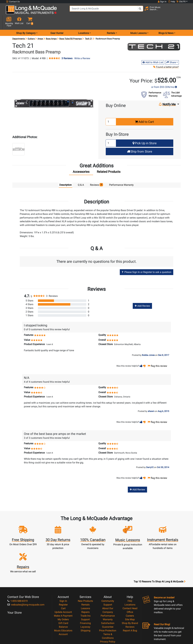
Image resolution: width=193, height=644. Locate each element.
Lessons (85, 579)
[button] (186, 11)
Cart (63, 579)
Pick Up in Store (145, 132)
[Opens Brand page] (154, 36)
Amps (40, 28)
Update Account (63, 583)
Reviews (130, 598)
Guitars (31, 28)
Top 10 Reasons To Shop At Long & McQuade (160, 552)
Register (63, 576)
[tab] (81, 162)
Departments (19, 28)
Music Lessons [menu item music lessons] (138, 22)
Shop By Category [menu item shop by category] (26, 22)
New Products (85, 572)
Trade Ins (85, 587)
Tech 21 (89, 28)
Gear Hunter (57, 22)
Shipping (85, 601)
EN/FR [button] (181, 2)
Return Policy (108, 616)
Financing (85, 594)
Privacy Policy (108, 612)
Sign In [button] (162, 2)
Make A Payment (63, 587)
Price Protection (108, 601)
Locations (130, 576)
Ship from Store (140, 141)
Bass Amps (51, 28)
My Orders (63, 590)
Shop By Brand (130, 594)
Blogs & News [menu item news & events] (166, 22)
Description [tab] (66, 174)
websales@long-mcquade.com (26, 576)
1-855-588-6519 (17, 572)
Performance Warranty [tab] (121, 174)
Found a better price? (166, 56)
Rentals (85, 576)
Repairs (85, 583)
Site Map (130, 590)
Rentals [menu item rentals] (111, 22)
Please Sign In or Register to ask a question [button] (147, 261)
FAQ (130, 572)
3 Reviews (67, 47)
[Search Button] (135, 11)
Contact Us (13, 2)
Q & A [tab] (81, 174)
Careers (130, 587)
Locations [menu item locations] (84, 22)
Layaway (85, 598)
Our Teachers (108, 620)
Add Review (142, 295)
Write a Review (82, 47)
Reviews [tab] (97, 174)
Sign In (63, 572)
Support (85, 590)
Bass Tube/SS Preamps (71, 28)
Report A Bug (130, 601)
